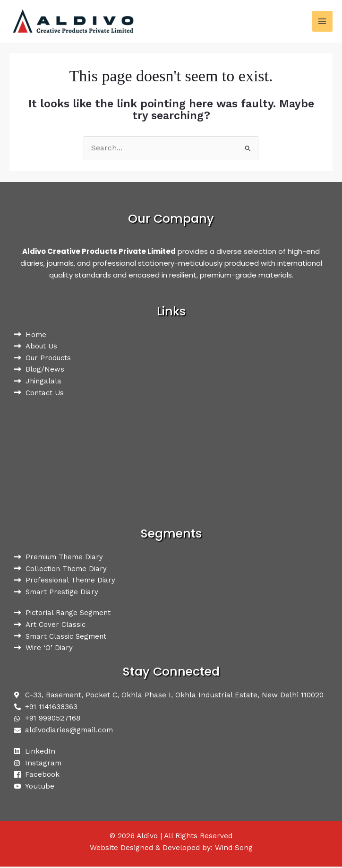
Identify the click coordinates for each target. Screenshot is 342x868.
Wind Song (234, 849)
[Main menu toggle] (322, 21)
